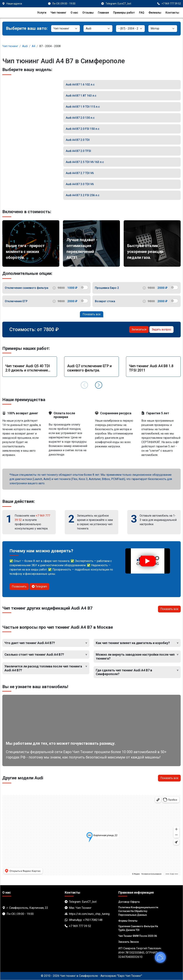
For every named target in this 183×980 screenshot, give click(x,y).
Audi (25, 46)
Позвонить (19, 586)
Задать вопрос (161, 329)
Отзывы (88, 13)
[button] (99, 385)
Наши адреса (14, 4)
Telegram (39, 586)
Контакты (172, 13)
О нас (74, 13)
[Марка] (98, 29)
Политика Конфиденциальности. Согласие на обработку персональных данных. (139, 911)
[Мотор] (163, 29)
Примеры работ (124, 13)
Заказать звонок (129, 942)
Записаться (139, 329)
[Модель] (130, 29)
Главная (103, 13)
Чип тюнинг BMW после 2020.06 (138, 936)
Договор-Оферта (129, 902)
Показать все (92, 314)
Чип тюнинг (58, 13)
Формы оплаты (128, 921)
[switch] (84, 287)
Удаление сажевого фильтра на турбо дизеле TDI (138, 928)
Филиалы (155, 13)
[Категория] (65, 29)
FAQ (142, 13)
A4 (34, 46)
